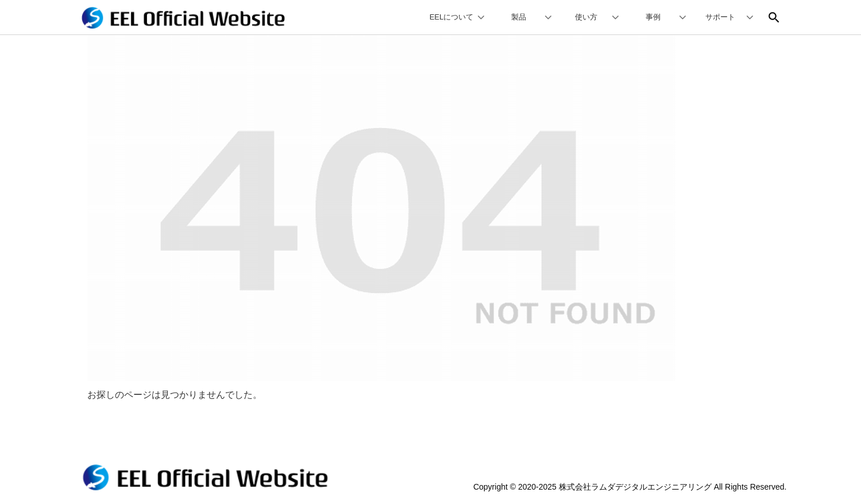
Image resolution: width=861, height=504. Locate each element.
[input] (769, 17)
